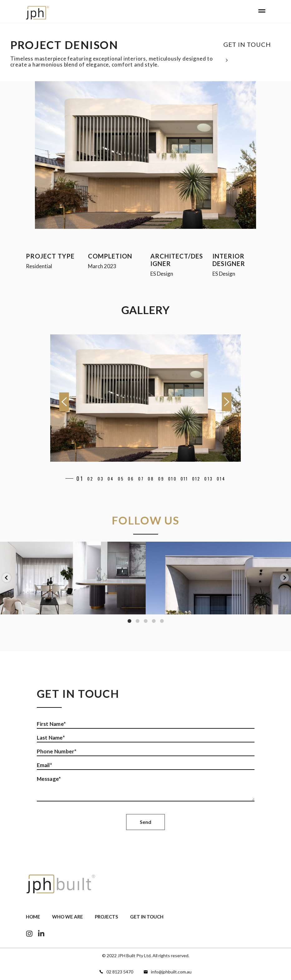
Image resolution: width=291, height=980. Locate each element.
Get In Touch (147, 917)
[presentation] (64, 402)
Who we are (68, 917)
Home (33, 917)
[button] (75, 479)
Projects (106, 917)
